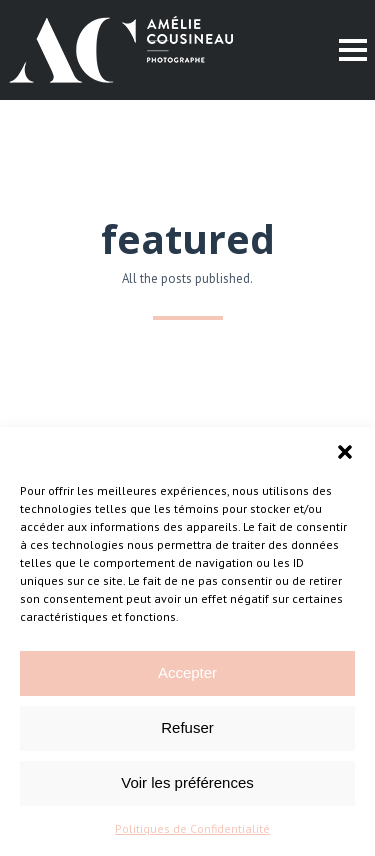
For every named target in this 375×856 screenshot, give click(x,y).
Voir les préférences (187, 782)
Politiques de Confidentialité (192, 828)
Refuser (187, 727)
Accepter (187, 672)
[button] (345, 452)
